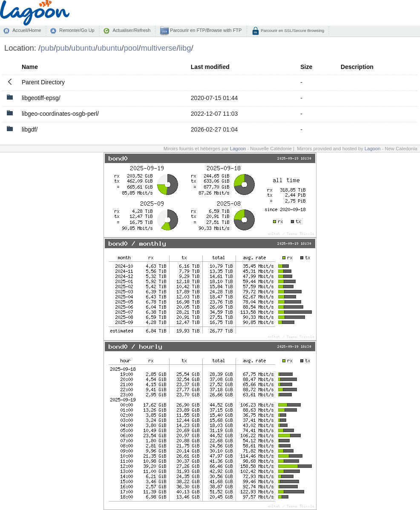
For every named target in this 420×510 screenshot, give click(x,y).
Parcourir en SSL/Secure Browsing (292, 30)
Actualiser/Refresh (131, 30)
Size (306, 67)
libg (185, 48)
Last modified (210, 67)
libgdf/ (30, 129)
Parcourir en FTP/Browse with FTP (205, 30)
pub (47, 48)
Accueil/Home (27, 30)
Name (30, 67)
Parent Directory (43, 82)
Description (357, 67)
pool (131, 48)
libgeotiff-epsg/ (41, 98)
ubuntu (83, 48)
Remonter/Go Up (77, 30)
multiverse (158, 48)
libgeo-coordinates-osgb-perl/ (60, 114)
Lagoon (238, 149)
